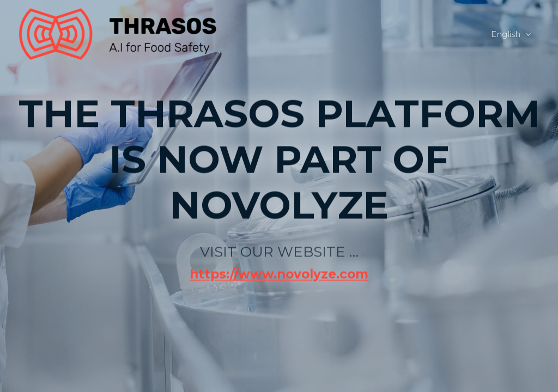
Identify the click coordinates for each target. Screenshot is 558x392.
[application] (526, 34)
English (511, 34)
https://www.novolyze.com (279, 259)
